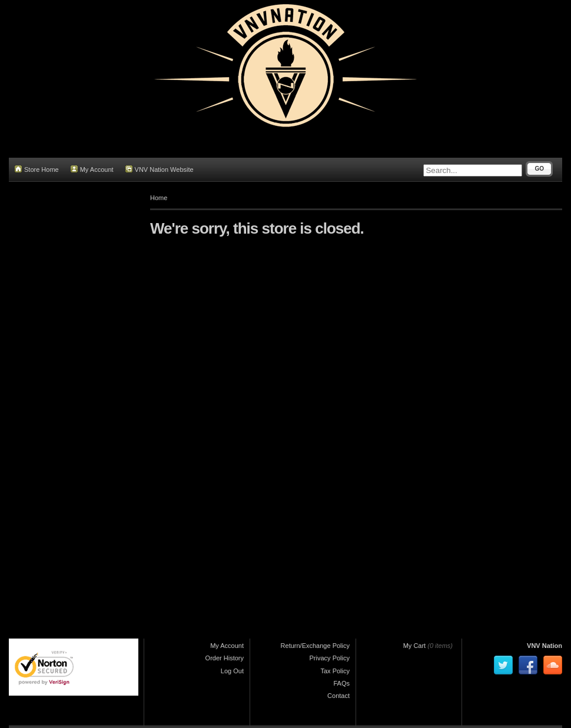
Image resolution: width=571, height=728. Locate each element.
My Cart (415, 646)
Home (159, 198)
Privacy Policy (330, 658)
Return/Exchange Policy (315, 646)
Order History (225, 658)
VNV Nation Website (160, 169)
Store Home (37, 169)
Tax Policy (335, 671)
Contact (338, 696)
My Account (92, 169)
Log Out (232, 671)
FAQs (341, 683)
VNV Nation (545, 646)
